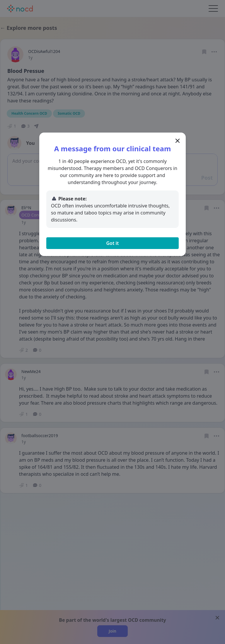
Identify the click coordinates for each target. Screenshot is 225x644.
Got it (112, 243)
